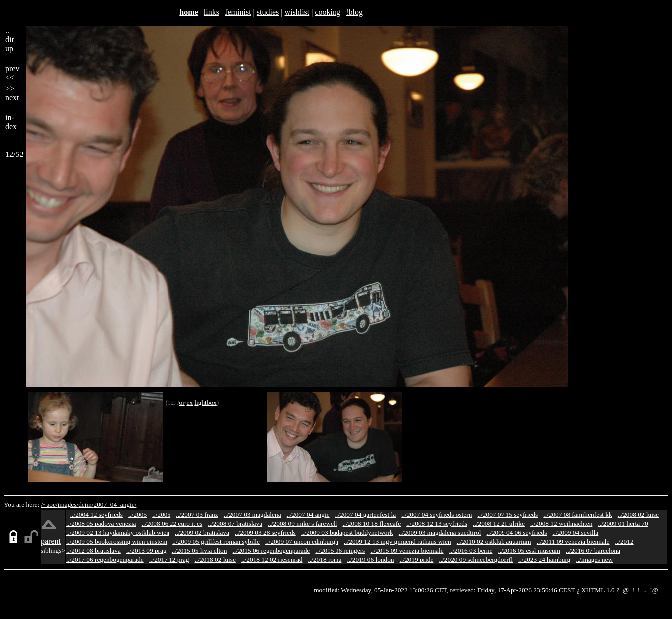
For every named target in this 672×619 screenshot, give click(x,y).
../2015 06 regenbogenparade (271, 550)
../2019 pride (417, 559)
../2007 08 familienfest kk (578, 515)
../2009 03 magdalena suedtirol (440, 533)
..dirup (10, 40)
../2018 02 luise (215, 559)
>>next (12, 93)
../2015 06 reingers (340, 550)
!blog (354, 12)
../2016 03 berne (471, 550)
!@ (654, 590)
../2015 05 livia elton (200, 550)
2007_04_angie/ (115, 505)
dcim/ (86, 505)
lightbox (205, 402)
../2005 (137, 515)
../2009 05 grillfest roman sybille (216, 542)
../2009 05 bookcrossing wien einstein (117, 542)
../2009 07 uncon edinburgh (302, 542)
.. (645, 590)
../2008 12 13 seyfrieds (437, 524)
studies (268, 12)
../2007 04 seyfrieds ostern (436, 515)
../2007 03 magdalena (252, 515)
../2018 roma (325, 559)
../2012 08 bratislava (93, 550)
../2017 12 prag (169, 559)
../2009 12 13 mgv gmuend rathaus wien (398, 542)
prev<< (12, 73)
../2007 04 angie (308, 515)
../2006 (161, 515)
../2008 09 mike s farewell (302, 524)
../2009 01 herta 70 (623, 524)
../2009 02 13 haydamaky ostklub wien (118, 533)
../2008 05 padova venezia (101, 524)
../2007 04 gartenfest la (366, 515)
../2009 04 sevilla (575, 533)
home (189, 12)
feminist (238, 12)
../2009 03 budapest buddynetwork (347, 533)
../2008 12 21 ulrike (499, 524)
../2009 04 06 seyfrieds (517, 533)
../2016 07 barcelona (593, 550)
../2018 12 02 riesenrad (272, 559)
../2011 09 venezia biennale (573, 542)
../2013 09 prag (146, 550)
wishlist (297, 12)
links (212, 12)
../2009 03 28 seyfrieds (265, 533)
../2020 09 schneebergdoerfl (476, 559)
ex (190, 402)
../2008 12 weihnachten (561, 524)
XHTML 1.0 (598, 590)
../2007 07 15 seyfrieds (507, 515)
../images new (594, 559)
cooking (328, 12)
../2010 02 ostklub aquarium (494, 542)
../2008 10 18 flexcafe (372, 524)
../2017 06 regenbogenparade (105, 559)
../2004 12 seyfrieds (96, 515)
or (182, 402)
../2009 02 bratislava (202, 533)
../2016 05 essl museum (529, 550)
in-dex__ (11, 126)
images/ (68, 505)
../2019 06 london (370, 559)
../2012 (624, 542)
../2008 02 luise (638, 515)
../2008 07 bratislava (235, 524)
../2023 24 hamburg (544, 559)
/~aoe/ (50, 505)
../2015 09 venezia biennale (407, 550)
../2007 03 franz (197, 515)
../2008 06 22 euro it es (172, 524)
